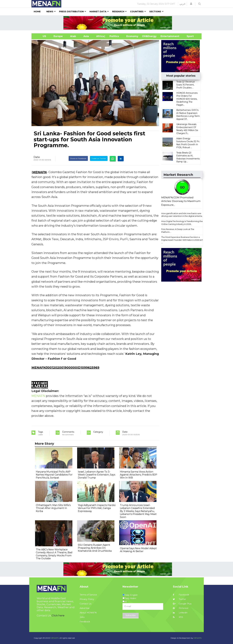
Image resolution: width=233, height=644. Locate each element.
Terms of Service (88, 595)
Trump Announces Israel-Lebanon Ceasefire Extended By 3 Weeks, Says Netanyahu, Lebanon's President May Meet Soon (138, 511)
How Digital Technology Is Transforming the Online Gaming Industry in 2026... (182, 223)
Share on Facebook (78, 158)
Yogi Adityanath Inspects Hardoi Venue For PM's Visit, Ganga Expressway (97, 508)
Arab (73, 36)
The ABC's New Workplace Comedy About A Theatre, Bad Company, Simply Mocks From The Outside (54, 554)
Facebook (181, 595)
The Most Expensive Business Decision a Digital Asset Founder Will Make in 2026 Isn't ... (182, 240)
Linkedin (180, 613)
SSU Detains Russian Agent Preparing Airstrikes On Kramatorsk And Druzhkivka (95, 548)
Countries (137, 12)
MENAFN (40, 172)
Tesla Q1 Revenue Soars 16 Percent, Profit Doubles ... (186, 85)
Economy (132, 36)
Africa (100, 36)
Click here (58, 615)
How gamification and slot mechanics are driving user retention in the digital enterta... (182, 215)
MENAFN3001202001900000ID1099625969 (65, 367)
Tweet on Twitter (99, 158)
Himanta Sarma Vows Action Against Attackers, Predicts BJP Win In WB (139, 475)
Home (37, 12)
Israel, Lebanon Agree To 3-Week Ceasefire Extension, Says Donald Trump (97, 475)
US (41, 36)
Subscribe (131, 615)
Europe (58, 36)
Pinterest (181, 608)
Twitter (179, 599)
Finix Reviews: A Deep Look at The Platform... (178, 231)
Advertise (85, 608)
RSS (178, 617)
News (50, 12)
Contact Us (85, 604)
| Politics (113, 36)
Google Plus (182, 604)
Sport (188, 36)
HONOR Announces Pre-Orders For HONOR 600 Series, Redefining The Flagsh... (187, 99)
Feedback (85, 622)
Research (118, 12)
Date (37, 157)
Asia (86, 36)
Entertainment (165, 36)
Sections (155, 12)
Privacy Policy (87, 599)
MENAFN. (55, 638)
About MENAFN (88, 613)
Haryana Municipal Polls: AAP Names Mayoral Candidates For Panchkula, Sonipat (54, 475)
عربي (183, 4)
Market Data (98, 12)
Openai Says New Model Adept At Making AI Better (138, 550)
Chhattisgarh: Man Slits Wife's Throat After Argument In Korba (53, 508)
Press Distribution (71, 12)
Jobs (82, 617)
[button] (191, 4)
